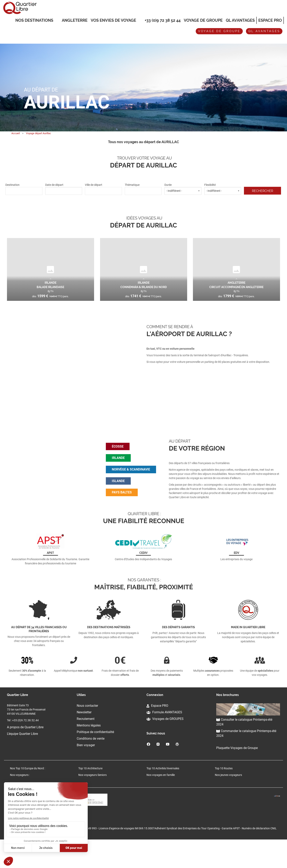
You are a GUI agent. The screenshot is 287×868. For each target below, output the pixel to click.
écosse (118, 460)
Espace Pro (270, 20)
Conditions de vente (91, 765)
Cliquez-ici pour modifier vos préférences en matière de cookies (45, 844)
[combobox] (24, 191)
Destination (24, 189)
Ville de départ (103, 189)
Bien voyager (86, 772)
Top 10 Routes (224, 795)
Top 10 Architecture (90, 795)
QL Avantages (240, 20)
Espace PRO (157, 732)
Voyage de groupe (203, 20)
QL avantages (264, 31)
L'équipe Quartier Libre (22, 760)
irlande (118, 471)
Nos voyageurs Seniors (92, 802)
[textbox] (24, 190)
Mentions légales (89, 752)
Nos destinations (34, 21)
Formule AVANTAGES (164, 739)
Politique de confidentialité (95, 759)
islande (118, 494)
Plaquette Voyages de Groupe (237, 775)
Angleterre (75, 20)
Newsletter (84, 739)
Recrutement (86, 745)
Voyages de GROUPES (165, 745)
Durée (183, 189)
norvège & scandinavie (131, 483)
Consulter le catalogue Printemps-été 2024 (244, 749)
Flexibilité (223, 189)
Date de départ (64, 189)
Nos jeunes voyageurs (228, 802)
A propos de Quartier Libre (25, 754)
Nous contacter (87, 732)
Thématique (143, 189)
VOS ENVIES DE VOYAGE (113, 21)
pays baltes (122, 506)
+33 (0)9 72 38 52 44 (163, 20)
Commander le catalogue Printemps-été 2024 (246, 760)
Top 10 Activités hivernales (163, 795)
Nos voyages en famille (161, 802)
